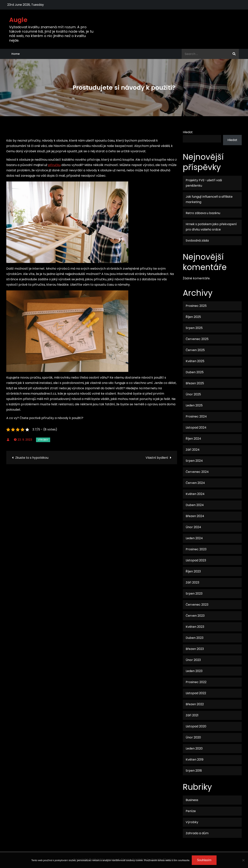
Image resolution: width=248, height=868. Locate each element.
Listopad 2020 (196, 726)
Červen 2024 (195, 483)
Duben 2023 (195, 638)
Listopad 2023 (196, 560)
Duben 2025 (195, 372)
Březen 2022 (195, 704)
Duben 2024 (195, 505)
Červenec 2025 (197, 339)
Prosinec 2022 (196, 682)
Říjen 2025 (193, 317)
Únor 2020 (193, 737)
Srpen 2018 (194, 771)
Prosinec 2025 (196, 306)
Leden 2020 (194, 748)
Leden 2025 (194, 405)
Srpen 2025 (194, 328)
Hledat (188, 132)
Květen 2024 (195, 494)
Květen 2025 (195, 361)
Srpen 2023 (194, 594)
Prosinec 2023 (196, 549)
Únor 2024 (193, 527)
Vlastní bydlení (157, 458)
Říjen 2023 (193, 571)
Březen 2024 (195, 516)
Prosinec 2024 (196, 416)
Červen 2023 (195, 616)
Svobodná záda (197, 241)
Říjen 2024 (193, 439)
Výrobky (43, 440)
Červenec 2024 (197, 472)
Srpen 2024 (194, 461)
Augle (18, 20)
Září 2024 (193, 450)
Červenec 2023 (197, 605)
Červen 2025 (195, 350)
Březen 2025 (195, 383)
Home (16, 54)
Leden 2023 (194, 671)
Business (192, 800)
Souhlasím (204, 860)
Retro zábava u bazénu (203, 213)
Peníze (191, 811)
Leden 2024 (194, 538)
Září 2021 (192, 715)
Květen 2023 (195, 627)
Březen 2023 (195, 649)
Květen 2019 (195, 760)
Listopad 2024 (196, 428)
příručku (54, 165)
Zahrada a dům (197, 833)
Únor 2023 (193, 660)
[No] (243, 860)
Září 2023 (192, 582)
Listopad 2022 (196, 693)
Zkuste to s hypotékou (32, 458)
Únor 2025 (193, 394)
